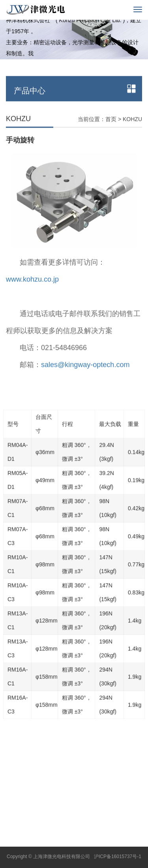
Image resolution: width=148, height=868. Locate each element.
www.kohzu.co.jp (32, 291)
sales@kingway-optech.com (85, 377)
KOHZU (132, 131)
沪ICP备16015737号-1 (118, 857)
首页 (111, 131)
